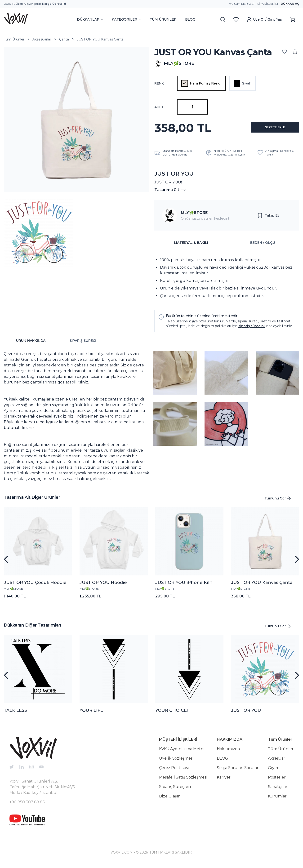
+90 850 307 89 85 (27, 806)
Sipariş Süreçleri (175, 790)
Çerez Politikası (174, 772)
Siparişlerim (268, 4)
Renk (159, 83)
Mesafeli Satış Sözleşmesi (183, 781)
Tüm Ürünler (14, 39)
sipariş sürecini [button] (252, 330)
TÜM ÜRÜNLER (163, 19)
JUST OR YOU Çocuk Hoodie (35, 586)
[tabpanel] (227, 282)
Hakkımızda (228, 753)
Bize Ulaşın (170, 800)
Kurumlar (277, 800)
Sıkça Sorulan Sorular (238, 772)
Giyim (274, 772)
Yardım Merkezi (242, 4)
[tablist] (227, 247)
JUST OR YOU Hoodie (103, 586)
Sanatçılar (278, 790)
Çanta (64, 39)
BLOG (190, 19)
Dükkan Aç (290, 4)
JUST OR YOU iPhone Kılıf (184, 586)
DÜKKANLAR (90, 19)
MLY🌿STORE (194, 216)
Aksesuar (277, 762)
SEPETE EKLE (270, 130)
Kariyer (224, 781)
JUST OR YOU (246, 714)
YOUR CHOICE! (172, 714)
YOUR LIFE (91, 714)
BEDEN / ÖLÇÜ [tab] (263, 246)
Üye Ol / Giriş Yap (264, 19)
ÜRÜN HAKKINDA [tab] (31, 344)
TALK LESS (15, 714)
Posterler (277, 781)
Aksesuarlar (42, 39)
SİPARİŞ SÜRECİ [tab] (83, 344)
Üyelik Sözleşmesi (176, 762)
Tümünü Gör (278, 502)
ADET (159, 107)
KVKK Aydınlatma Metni (182, 753)
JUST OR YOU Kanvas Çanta (100, 39)
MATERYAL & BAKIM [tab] (191, 246)
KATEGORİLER (126, 19)
